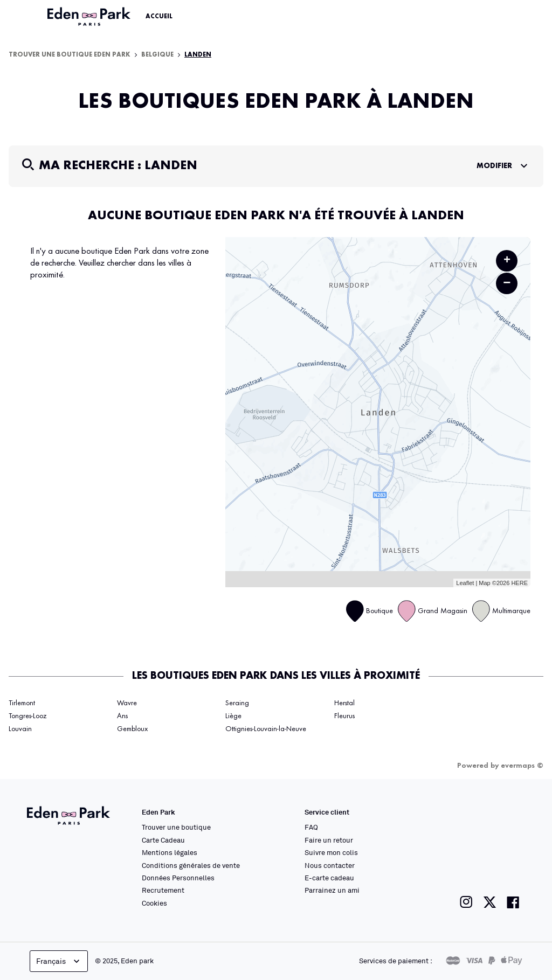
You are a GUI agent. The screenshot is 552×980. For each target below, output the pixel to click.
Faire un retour (329, 840)
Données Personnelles (178, 878)
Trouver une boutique (176, 827)
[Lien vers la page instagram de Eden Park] (466, 902)
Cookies (154, 903)
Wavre (127, 703)
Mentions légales (170, 852)
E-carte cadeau (329, 878)
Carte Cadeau (163, 840)
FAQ (311, 827)
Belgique (157, 55)
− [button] (507, 283)
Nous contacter (330, 865)
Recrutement (163, 890)
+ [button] (507, 261)
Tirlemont (22, 703)
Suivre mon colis (331, 852)
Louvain (20, 729)
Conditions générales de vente (191, 865)
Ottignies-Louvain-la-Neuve (266, 729)
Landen (198, 55)
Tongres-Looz (27, 716)
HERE (519, 583)
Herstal (344, 703)
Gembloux (132, 729)
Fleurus (344, 716)
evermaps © (522, 766)
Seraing (237, 703)
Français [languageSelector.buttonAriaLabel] (59, 961)
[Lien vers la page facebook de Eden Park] (513, 902)
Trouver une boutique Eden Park (70, 55)
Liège (233, 716)
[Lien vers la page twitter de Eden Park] (490, 902)
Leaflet (465, 583)
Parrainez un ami (332, 890)
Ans (122, 716)
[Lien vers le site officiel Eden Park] (90, 17)
